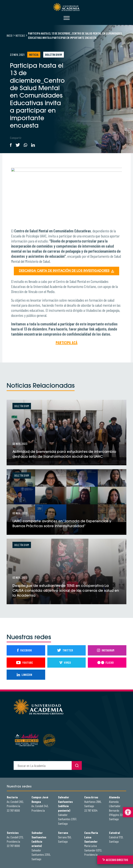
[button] (128, 812)
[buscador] (43, 765)
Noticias (20, 35)
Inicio (10, 35)
